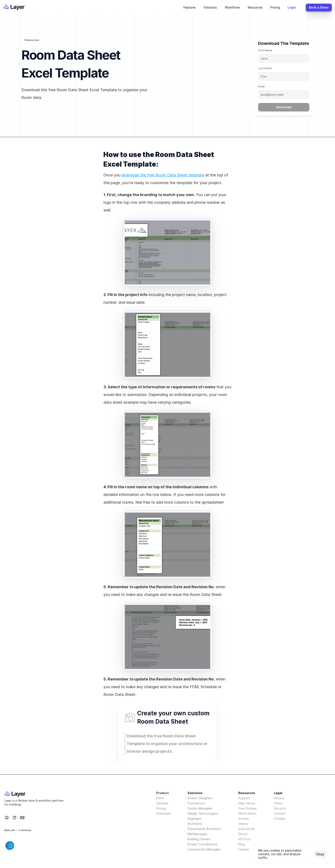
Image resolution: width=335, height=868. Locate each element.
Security (280, 808)
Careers (244, 849)
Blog (241, 844)
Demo (160, 798)
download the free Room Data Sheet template (163, 175)
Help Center (247, 803)
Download (163, 813)
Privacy (279, 798)
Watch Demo (247, 813)
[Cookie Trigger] (280, 819)
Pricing (161, 808)
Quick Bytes (247, 829)
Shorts (243, 834)
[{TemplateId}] (294, 7)
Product (162, 793)
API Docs (245, 839)
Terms (278, 803)
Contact (280, 813)
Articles (244, 819)
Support (244, 798)
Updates (162, 803)
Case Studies (248, 808)
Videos (243, 824)
